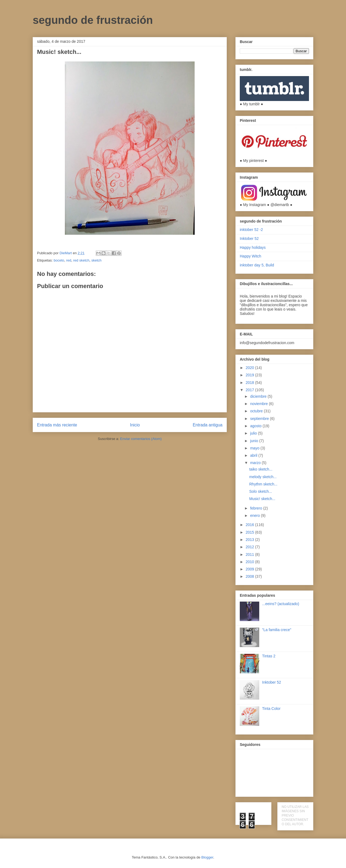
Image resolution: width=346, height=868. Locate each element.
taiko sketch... (261, 469)
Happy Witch (250, 256)
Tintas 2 (269, 656)
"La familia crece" (277, 630)
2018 (250, 383)
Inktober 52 (249, 239)
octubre (257, 411)
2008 (250, 576)
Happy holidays (253, 247)
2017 (250, 390)
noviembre (259, 404)
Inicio (135, 425)
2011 (250, 554)
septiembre (260, 419)
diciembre (259, 396)
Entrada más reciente (57, 425)
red (69, 260)
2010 (250, 562)
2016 (250, 525)
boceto (59, 260)
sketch (97, 260)
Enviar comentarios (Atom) (141, 439)
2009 (250, 569)
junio (254, 441)
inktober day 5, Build (257, 265)
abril (254, 455)
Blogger (207, 857)
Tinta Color (271, 709)
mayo (255, 448)
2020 (250, 368)
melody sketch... (263, 477)
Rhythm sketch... (263, 484)
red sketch (81, 260)
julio (254, 433)
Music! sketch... (262, 499)
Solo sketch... (261, 491)
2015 (250, 532)
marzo (256, 463)
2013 (250, 540)
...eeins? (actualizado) (281, 604)
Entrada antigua (208, 425)
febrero (257, 508)
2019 (250, 375)
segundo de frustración (93, 20)
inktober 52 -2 (251, 230)
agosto (256, 426)
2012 (250, 547)
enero (255, 515)
